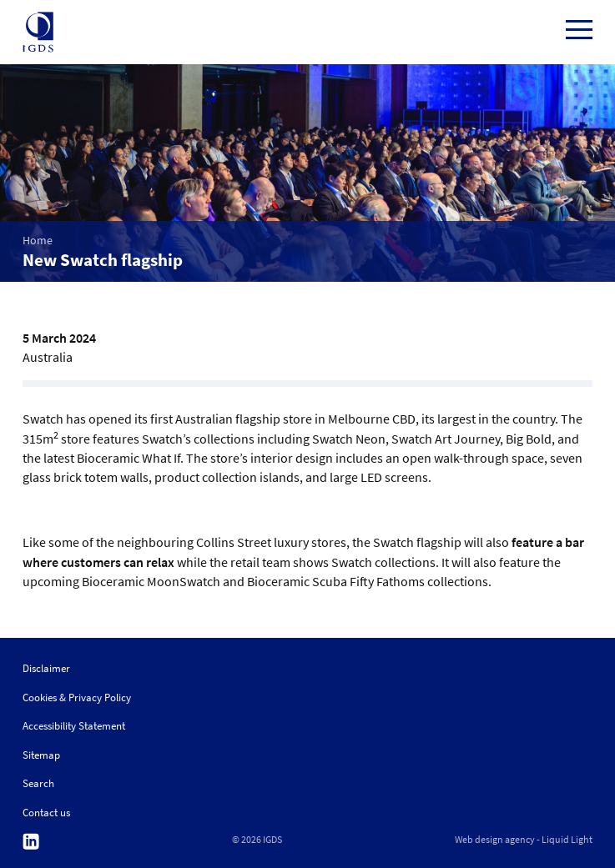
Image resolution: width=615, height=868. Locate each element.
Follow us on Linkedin (31, 842)
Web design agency (495, 840)
